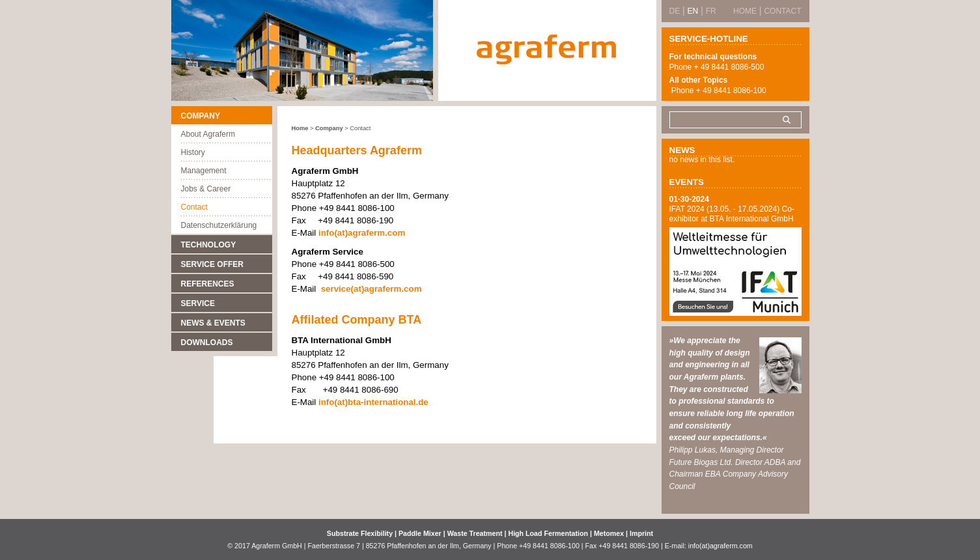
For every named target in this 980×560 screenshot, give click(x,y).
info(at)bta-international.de (373, 402)
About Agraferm (208, 134)
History (193, 152)
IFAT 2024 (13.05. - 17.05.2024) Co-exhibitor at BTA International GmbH (732, 214)
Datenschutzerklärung (219, 225)
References (208, 284)
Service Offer (212, 264)
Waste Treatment (476, 533)
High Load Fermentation (549, 533)
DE (675, 11)
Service (198, 303)
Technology (209, 245)
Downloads (207, 343)
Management (204, 171)
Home (300, 128)
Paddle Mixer (421, 533)
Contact (194, 207)
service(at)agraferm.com (371, 289)
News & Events (213, 323)
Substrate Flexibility (360, 533)
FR (711, 11)
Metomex (610, 533)
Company (201, 116)
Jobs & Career (206, 189)
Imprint (641, 533)
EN (693, 11)
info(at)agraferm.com (360, 233)
